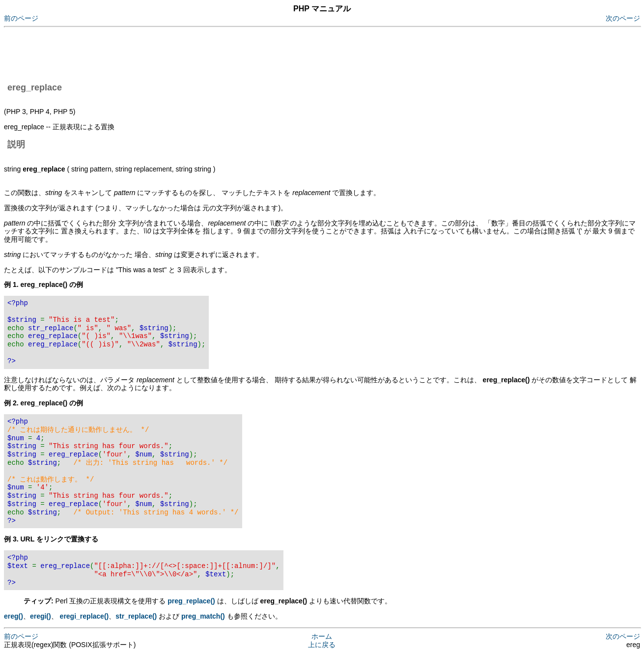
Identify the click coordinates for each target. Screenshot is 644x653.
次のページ (623, 18)
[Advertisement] (183, 53)
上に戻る (322, 645)
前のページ (21, 18)
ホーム (322, 636)
